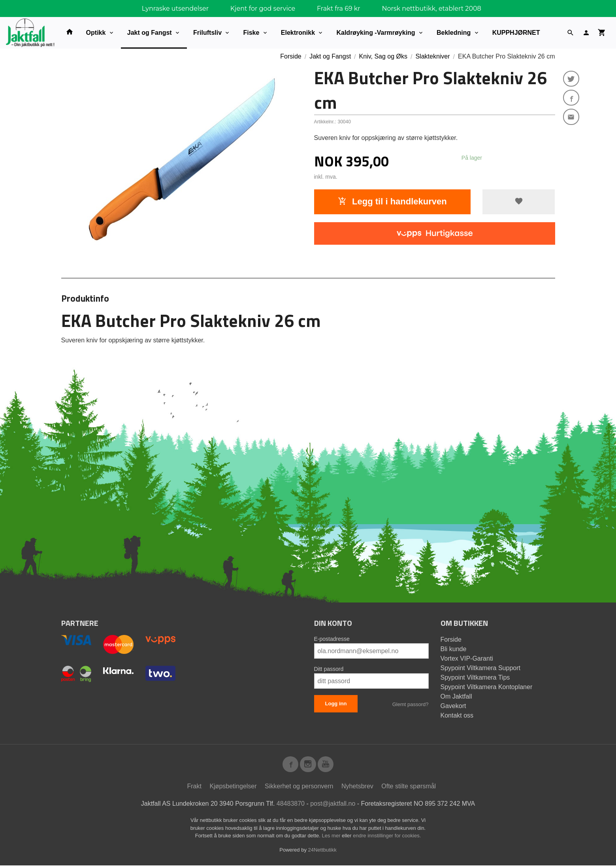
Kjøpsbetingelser (233, 788)
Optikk (96, 33)
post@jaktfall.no (333, 805)
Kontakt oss (457, 715)
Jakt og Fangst (150, 33)
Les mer (332, 837)
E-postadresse (332, 639)
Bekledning (454, 33)
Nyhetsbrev (357, 788)
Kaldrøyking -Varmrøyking (376, 33)
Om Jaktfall (456, 696)
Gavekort (453, 706)
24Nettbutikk (322, 851)
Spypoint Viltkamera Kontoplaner (487, 687)
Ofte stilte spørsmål (409, 788)
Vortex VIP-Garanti (467, 658)
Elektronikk (298, 33)
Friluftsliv (207, 33)
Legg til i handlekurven (392, 201)
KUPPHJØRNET (516, 33)
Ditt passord (329, 669)
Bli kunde (454, 649)
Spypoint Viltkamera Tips (475, 677)
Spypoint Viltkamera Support (480, 668)
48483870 (291, 805)
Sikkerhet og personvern (299, 788)
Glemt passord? (411, 704)
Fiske (251, 33)
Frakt (194, 788)
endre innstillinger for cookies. (387, 837)
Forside (291, 56)
